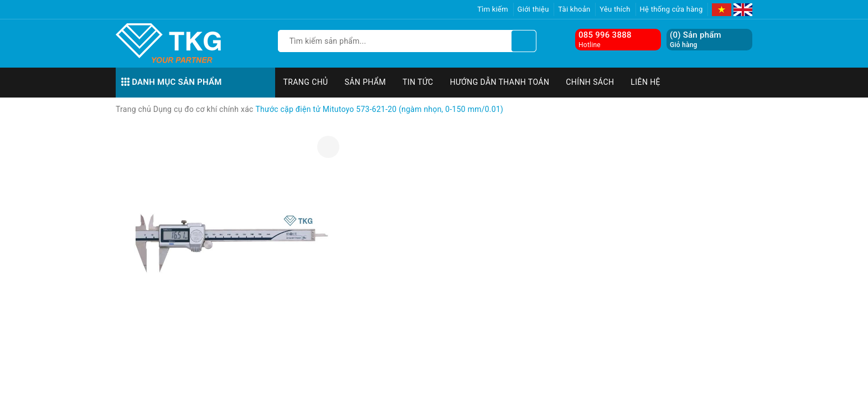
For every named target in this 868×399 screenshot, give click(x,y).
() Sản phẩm (696, 40)
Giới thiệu (533, 9)
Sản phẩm (366, 82)
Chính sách (590, 82)
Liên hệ (645, 82)
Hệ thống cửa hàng (671, 9)
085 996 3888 (605, 35)
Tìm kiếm (493, 9)
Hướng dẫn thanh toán (500, 82)
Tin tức (418, 82)
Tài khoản (574, 9)
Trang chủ (306, 82)
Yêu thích (615, 9)
